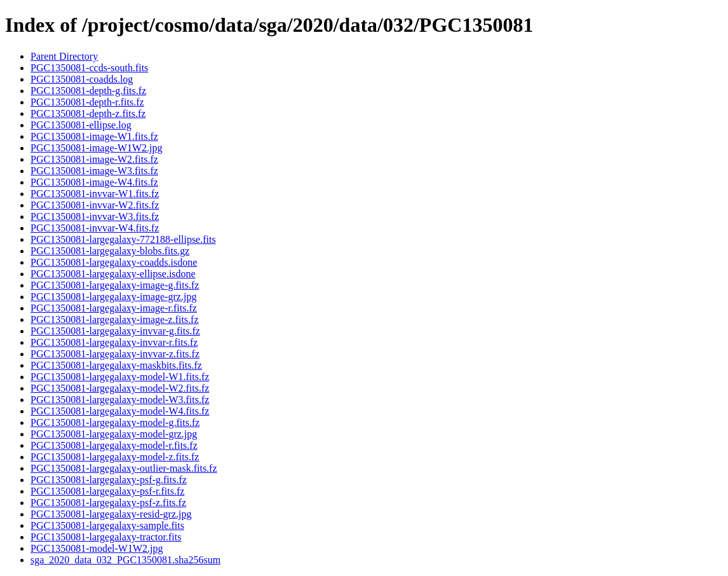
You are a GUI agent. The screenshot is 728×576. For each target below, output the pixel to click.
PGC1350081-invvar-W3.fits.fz (95, 216)
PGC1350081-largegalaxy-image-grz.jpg (113, 297)
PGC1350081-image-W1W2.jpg (97, 148)
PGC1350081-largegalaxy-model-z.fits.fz (115, 457)
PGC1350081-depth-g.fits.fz (88, 91)
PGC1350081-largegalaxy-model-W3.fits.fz (120, 400)
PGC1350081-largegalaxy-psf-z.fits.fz (108, 503)
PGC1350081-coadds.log (82, 79)
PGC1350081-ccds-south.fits (89, 68)
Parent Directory (64, 56)
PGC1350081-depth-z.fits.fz (88, 113)
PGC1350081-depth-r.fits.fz (87, 102)
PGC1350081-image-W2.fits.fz (94, 159)
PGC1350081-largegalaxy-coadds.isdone (114, 262)
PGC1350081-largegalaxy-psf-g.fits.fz (109, 480)
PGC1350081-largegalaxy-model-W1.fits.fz (120, 377)
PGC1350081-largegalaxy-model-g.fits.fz (115, 422)
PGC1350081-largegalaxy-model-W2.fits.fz (120, 388)
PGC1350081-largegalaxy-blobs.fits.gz (110, 251)
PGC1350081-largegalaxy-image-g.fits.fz (115, 285)
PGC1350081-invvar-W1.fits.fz (95, 194)
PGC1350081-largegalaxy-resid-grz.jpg (111, 514)
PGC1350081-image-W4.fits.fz (94, 182)
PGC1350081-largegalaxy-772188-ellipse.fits (123, 239)
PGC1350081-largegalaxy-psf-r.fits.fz (107, 491)
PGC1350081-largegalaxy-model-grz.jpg (114, 434)
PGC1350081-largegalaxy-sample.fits (107, 525)
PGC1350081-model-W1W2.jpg (97, 548)
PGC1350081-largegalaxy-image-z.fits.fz (115, 319)
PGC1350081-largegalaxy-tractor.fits (106, 537)
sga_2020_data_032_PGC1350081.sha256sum (125, 560)
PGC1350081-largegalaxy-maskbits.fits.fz (116, 365)
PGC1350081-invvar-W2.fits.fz (95, 205)
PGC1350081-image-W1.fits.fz (94, 136)
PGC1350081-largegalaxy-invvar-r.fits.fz (114, 342)
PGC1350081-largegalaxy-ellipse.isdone (113, 274)
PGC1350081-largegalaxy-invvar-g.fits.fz (115, 331)
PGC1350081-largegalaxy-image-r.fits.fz (114, 308)
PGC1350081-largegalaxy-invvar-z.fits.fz (115, 354)
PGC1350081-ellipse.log (81, 125)
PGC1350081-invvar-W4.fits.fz (95, 228)
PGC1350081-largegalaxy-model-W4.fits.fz (120, 411)
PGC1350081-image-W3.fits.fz (94, 171)
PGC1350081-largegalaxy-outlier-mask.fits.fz (124, 468)
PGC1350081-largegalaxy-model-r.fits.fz (114, 445)
